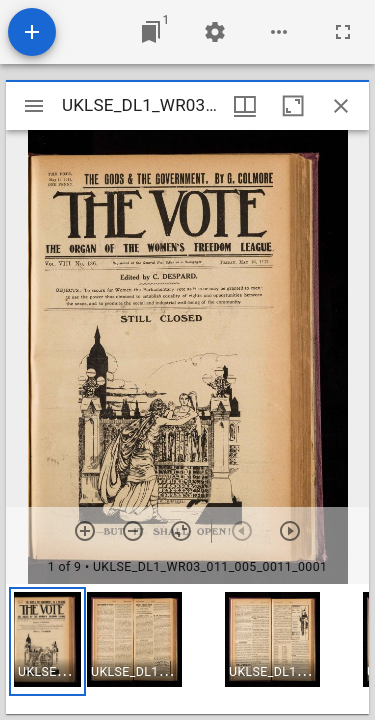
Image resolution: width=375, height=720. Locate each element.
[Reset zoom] (181, 531)
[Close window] (341, 106)
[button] (47, 641)
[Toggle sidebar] (34, 106)
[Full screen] (343, 32)
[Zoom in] (85, 531)
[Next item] (290, 531)
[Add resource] (32, 32)
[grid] (187, 649)
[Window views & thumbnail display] (245, 106)
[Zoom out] (133, 531)
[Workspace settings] (215, 32)
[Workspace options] (279, 32)
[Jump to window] (151, 32)
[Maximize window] (293, 106)
